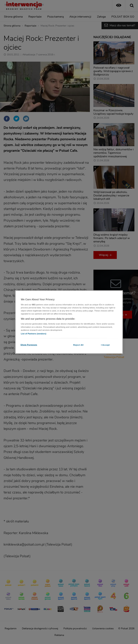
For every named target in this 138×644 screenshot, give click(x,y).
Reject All (78, 345)
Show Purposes (29, 345)
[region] (69, 322)
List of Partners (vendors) (34, 333)
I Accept (105, 345)
